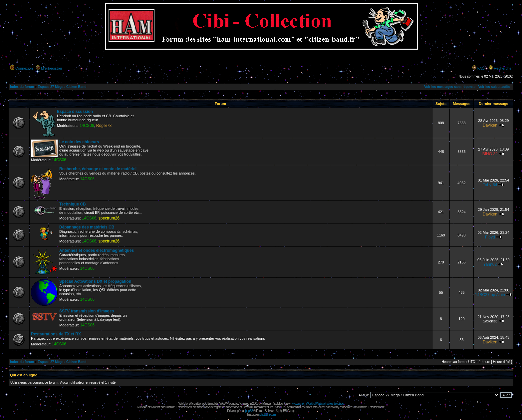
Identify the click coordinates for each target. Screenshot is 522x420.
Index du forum (22, 87)
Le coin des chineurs (79, 142)
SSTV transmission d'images (87, 311)
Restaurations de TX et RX (56, 334)
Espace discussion (75, 112)
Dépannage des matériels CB (87, 227)
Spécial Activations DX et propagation (95, 281)
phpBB (249, 411)
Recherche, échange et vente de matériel (98, 169)
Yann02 (490, 264)
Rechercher (503, 68)
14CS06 (87, 126)
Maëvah (267, 404)
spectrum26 (109, 218)
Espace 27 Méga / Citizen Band (62, 87)
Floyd (490, 237)
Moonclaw (283, 404)
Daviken (490, 125)
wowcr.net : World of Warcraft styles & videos (318, 404)
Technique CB (73, 204)
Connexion (24, 68)
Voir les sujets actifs (494, 87)
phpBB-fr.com (267, 415)
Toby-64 (490, 185)
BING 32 (490, 154)
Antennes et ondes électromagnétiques (97, 250)
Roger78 (104, 126)
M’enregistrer (52, 68)
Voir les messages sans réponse (450, 87)
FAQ (481, 68)
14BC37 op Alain (490, 295)
